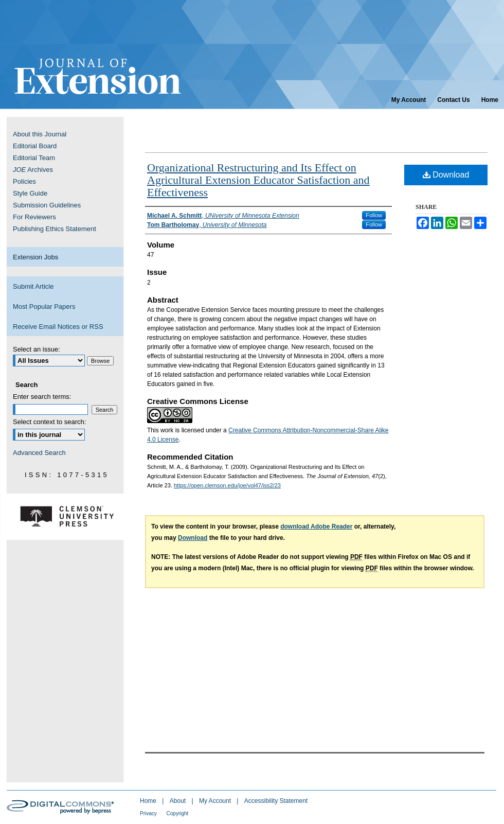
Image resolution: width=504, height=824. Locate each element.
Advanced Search (39, 453)
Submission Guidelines (47, 205)
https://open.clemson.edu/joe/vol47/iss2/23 (227, 485)
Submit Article (33, 286)
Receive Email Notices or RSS (58, 327)
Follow (374, 215)
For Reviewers (34, 217)
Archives (33, 170)
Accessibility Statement (276, 801)
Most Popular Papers (44, 306)
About (179, 801)
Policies (24, 181)
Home (149, 801)
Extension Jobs (35, 257)
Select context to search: (49, 422)
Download (446, 175)
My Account (216, 801)
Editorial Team (34, 158)
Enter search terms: (42, 397)
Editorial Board (35, 146)
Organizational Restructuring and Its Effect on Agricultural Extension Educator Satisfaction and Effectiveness (258, 180)
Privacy (149, 813)
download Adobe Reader (316, 527)
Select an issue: (37, 349)
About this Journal (40, 134)
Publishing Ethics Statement (55, 229)
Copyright (178, 813)
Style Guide (30, 193)
